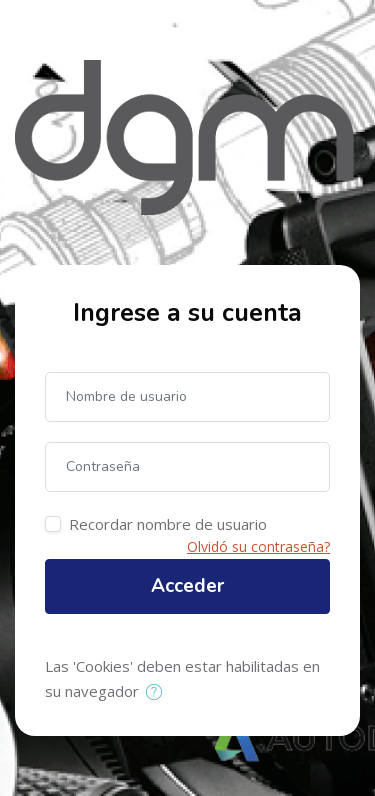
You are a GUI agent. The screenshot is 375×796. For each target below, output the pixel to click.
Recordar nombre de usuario (168, 524)
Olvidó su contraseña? (258, 546)
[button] (158, 693)
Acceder (187, 586)
